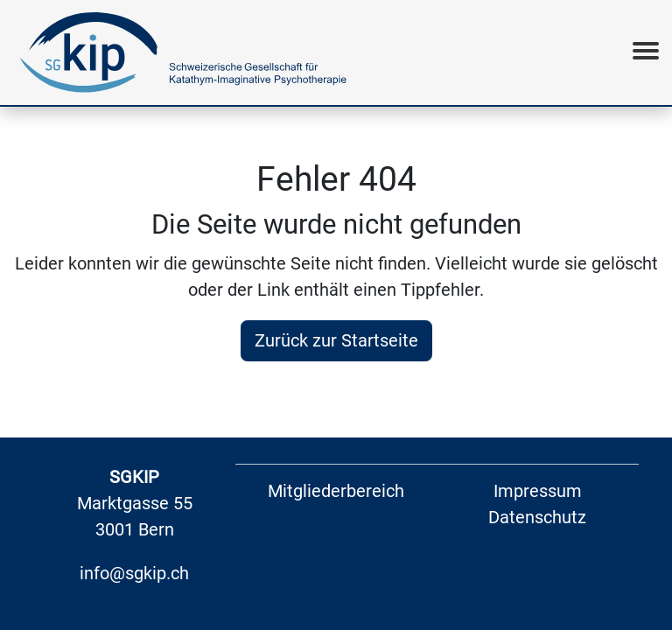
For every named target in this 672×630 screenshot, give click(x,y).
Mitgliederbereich (336, 491)
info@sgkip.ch (134, 573)
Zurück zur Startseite (336, 340)
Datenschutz (537, 517)
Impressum (538, 491)
